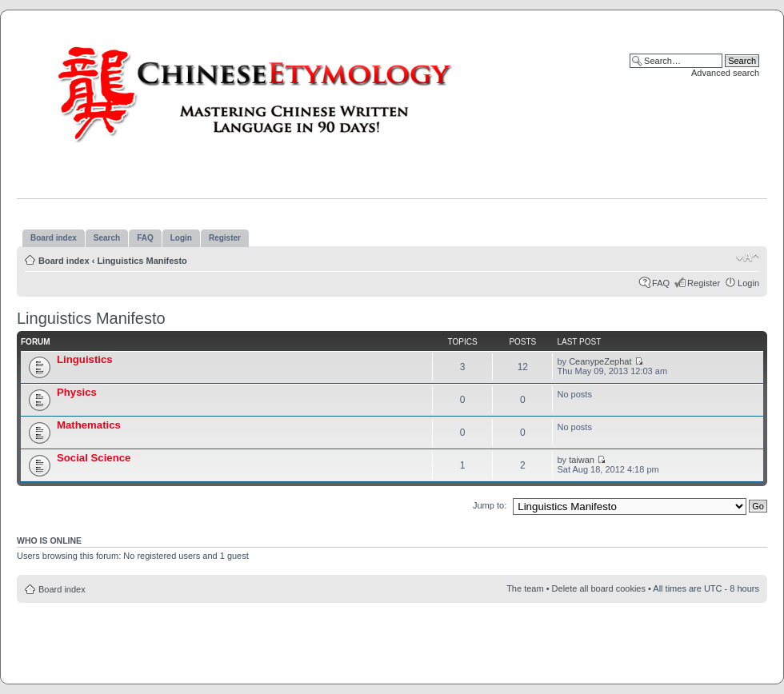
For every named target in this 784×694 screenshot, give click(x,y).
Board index (64, 261)
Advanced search (725, 73)
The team (525, 588)
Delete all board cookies (599, 588)
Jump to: (490, 505)
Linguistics (85, 359)
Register (704, 283)
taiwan (582, 460)
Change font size (748, 257)
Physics (77, 392)
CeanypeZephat (600, 361)
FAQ (661, 283)
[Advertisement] (392, 639)
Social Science (94, 458)
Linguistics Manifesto (142, 261)
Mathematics (89, 425)
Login (748, 283)
